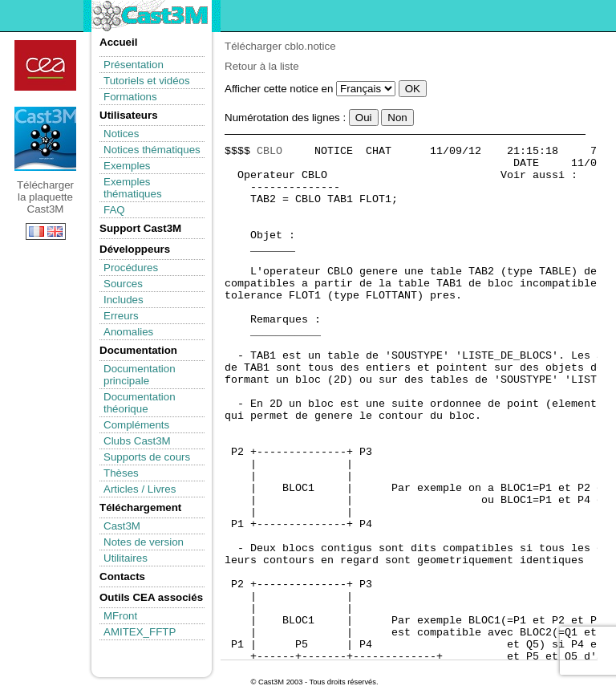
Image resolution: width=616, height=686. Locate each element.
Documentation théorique (140, 403)
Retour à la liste (262, 66)
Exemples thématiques (133, 188)
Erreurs (121, 316)
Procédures (131, 268)
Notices (121, 134)
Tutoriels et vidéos (147, 81)
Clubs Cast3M (137, 441)
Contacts (122, 576)
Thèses (121, 473)
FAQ (114, 210)
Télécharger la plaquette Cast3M (45, 139)
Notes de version (144, 542)
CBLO (269, 151)
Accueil (118, 42)
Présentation (134, 65)
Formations (130, 97)
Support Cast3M (140, 228)
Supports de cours (147, 457)
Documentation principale (140, 375)
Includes (124, 300)
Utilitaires (126, 558)
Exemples (127, 166)
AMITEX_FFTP (140, 632)
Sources (123, 284)
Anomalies (128, 332)
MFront (120, 616)
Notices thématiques (152, 150)
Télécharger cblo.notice (280, 46)
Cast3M (122, 526)
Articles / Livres (140, 489)
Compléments (136, 425)
